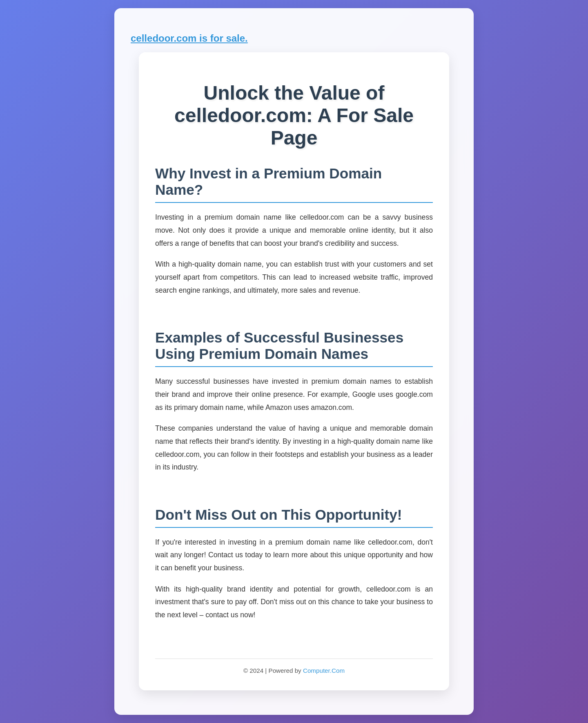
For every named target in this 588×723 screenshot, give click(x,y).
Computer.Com (324, 671)
